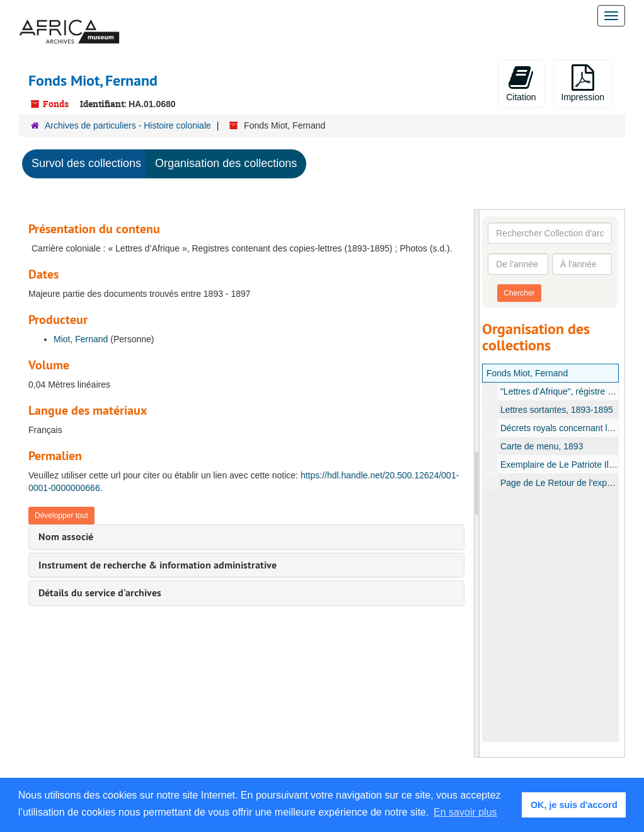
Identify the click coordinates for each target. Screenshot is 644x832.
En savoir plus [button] (465, 812)
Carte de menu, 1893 (541, 446)
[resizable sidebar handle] (477, 483)
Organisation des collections (226, 163)
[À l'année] (582, 264)
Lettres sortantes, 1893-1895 (556, 410)
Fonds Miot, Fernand (527, 373)
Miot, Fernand (81, 339)
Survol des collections (86, 163)
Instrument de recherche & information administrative (158, 565)
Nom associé (66, 537)
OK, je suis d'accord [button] (574, 805)
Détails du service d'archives (100, 593)
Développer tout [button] (61, 516)
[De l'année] (518, 264)
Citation (521, 83)
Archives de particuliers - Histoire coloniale (128, 125)
